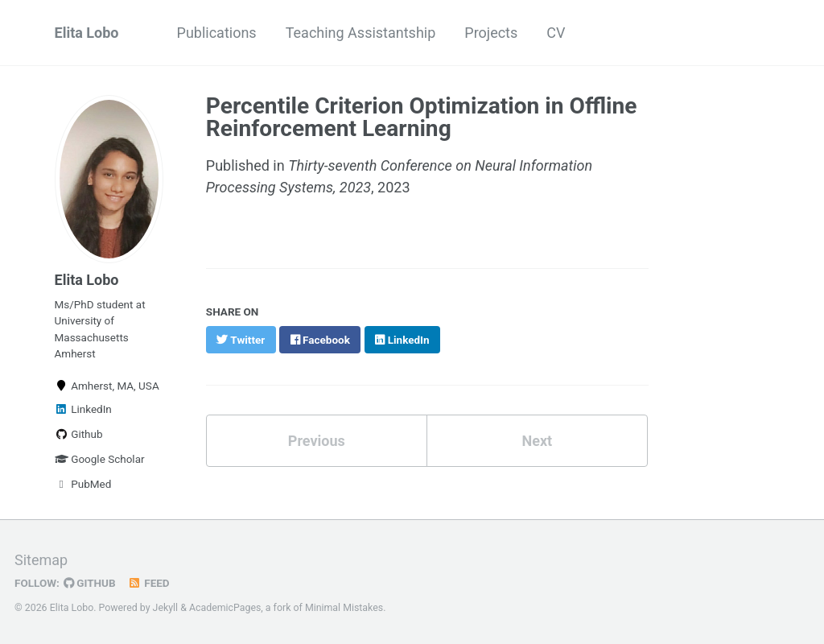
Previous (317, 441)
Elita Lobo (87, 33)
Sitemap (41, 560)
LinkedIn (83, 409)
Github (79, 434)
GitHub (90, 583)
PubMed (83, 484)
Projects (491, 33)
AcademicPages (225, 608)
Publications (217, 33)
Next (537, 441)
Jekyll (166, 608)
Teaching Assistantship (361, 33)
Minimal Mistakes (344, 608)
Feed (149, 583)
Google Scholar (100, 459)
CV (556, 33)
